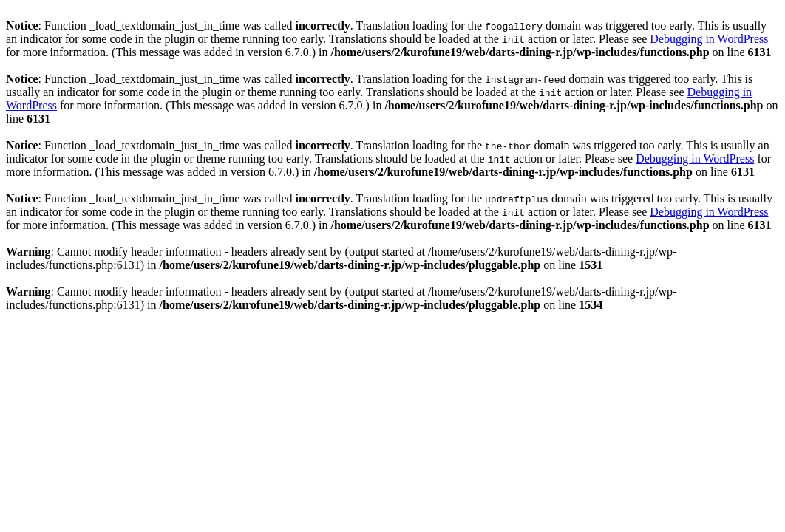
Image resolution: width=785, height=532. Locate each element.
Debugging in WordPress (709, 39)
